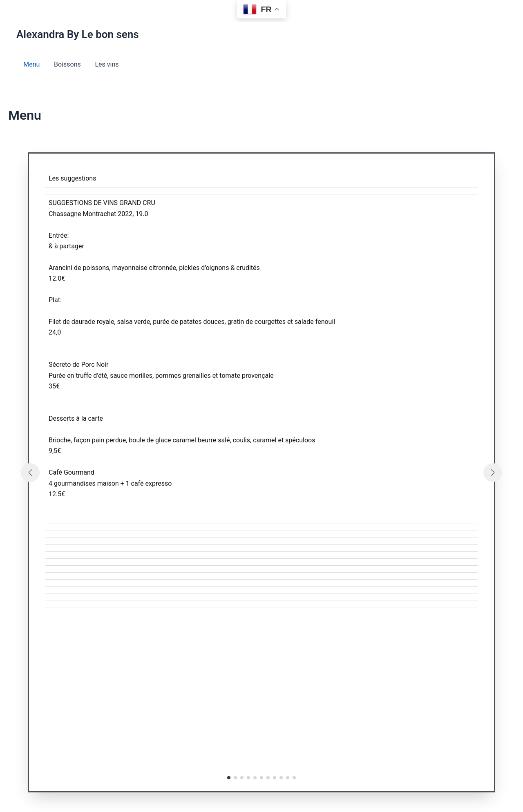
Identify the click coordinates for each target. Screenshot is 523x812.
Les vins (104, 64)
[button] (229, 778)
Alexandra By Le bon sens (78, 34)
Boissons (66, 64)
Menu (31, 64)
